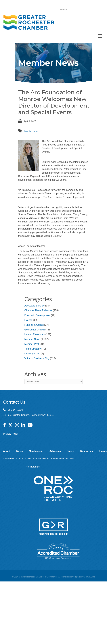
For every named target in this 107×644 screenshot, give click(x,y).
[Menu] (100, 36)
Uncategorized (32, 354)
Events (28, 320)
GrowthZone (90, 577)
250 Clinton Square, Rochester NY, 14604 (31, 415)
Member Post (32, 344)
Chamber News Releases (38, 310)
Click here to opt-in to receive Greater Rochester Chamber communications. (39, 459)
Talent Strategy (33, 349)
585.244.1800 (15, 410)
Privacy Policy (11, 434)
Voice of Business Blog (37, 358)
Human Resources (35, 334)
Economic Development (37, 315)
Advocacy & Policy (34, 306)
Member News (31, 131)
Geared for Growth (35, 330)
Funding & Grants (34, 325)
